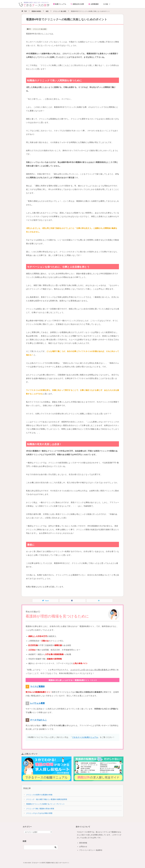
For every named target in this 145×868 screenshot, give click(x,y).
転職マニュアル (60, 4)
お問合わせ (83, 847)
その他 (105, 4)
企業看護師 (93, 4)
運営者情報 (83, 843)
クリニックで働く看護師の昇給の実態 (40, 809)
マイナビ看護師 (37, 686)
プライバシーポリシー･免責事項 (91, 850)
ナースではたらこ (38, 720)
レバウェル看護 (37, 703)
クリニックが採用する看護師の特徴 (39, 795)
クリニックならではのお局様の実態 (39, 813)
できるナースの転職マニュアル (85, 737)
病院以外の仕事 (77, 4)
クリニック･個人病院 (40, 29)
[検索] (41, 847)
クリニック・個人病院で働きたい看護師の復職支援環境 (47, 799)
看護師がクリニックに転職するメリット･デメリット (45, 804)
